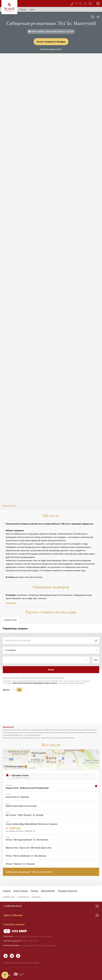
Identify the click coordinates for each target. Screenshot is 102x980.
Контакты (36, 897)
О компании (23, 897)
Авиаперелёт (48, 891)
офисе (31, 945)
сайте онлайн (50, 945)
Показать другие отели (51, 49)
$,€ (19, 690)
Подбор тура (9, 897)
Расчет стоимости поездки (51, 42)
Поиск (51, 670)
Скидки (34, 891)
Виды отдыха (21, 891)
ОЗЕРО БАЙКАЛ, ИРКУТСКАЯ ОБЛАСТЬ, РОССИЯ (52, 32)
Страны (7, 891)
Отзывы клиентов (67, 891)
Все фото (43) (9, 506)
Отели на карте (15, 766)
